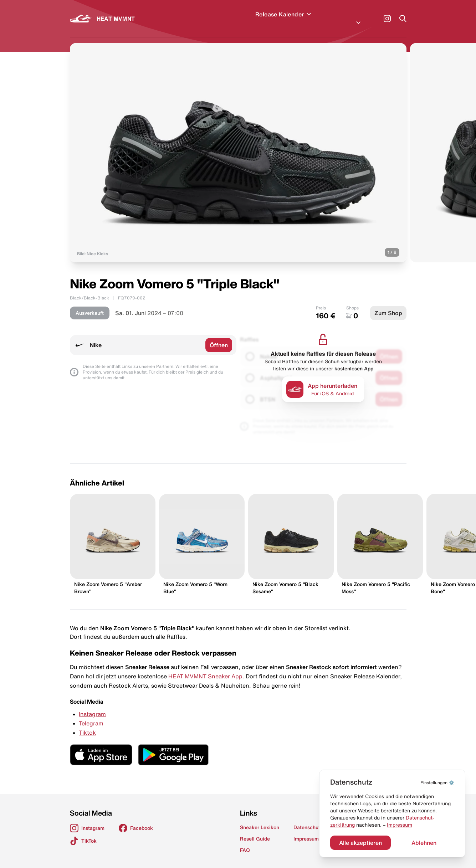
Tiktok (87, 724)
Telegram (91, 715)
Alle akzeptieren (360, 843)
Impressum (400, 825)
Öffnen (219, 337)
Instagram (92, 705)
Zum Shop (388, 304)
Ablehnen (424, 843)
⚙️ (437, 783)
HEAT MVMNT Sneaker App (205, 668)
